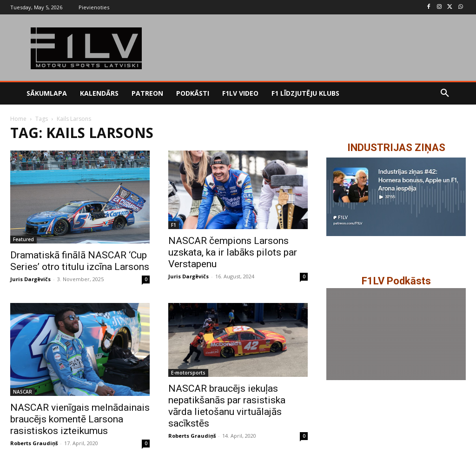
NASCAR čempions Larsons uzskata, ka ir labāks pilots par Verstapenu (233, 252)
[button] (445, 93)
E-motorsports (188, 373)
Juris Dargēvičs (30, 279)
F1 (174, 225)
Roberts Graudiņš (34, 443)
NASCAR (23, 392)
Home (18, 119)
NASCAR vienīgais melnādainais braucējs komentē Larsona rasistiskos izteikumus (80, 419)
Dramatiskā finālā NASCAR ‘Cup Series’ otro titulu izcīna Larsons (80, 261)
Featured (23, 239)
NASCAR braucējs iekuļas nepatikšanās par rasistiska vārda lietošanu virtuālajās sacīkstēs (227, 406)
